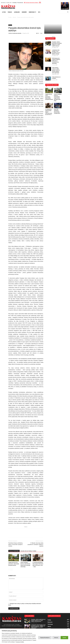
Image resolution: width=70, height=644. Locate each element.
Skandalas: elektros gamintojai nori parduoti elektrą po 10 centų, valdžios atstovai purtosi (38, 620)
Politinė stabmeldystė (65, 9)
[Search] (68, 12)
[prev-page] (9, 570)
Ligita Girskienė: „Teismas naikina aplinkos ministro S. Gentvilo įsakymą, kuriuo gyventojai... (56, 70)
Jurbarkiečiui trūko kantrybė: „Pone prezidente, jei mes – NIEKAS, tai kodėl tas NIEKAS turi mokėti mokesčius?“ (38, 626)
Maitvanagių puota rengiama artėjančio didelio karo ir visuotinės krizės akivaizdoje (56, 61)
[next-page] (12, 570)
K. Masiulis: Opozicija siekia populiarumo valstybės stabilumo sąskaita (35, 545)
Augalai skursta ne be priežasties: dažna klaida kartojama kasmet (14, 564)
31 (42, 33)
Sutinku (64, 638)
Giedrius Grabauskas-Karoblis (15, 33)
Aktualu (10, 25)
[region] (35, 636)
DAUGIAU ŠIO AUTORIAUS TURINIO (28, 551)
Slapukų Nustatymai (45, 638)
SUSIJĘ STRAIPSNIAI (14, 551)
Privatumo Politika (20, 642)
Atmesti (56, 638)
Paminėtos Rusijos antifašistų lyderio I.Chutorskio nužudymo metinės (15, 545)
